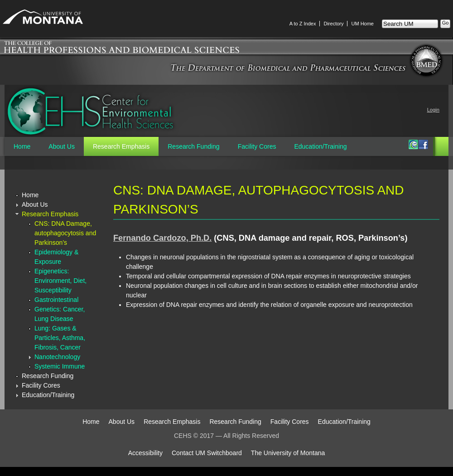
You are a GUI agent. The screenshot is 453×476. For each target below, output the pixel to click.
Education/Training (320, 146)
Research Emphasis (121, 146)
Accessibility (145, 453)
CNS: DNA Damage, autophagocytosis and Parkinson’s (65, 233)
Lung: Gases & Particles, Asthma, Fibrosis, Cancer (60, 338)
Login (433, 110)
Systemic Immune (60, 366)
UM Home (362, 24)
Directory (333, 24)
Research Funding (193, 146)
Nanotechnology (57, 357)
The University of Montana (288, 453)
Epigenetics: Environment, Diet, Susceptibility (60, 281)
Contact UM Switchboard (207, 453)
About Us (62, 146)
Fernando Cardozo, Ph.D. (162, 238)
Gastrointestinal (56, 300)
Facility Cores (257, 146)
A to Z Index (303, 24)
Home (22, 146)
